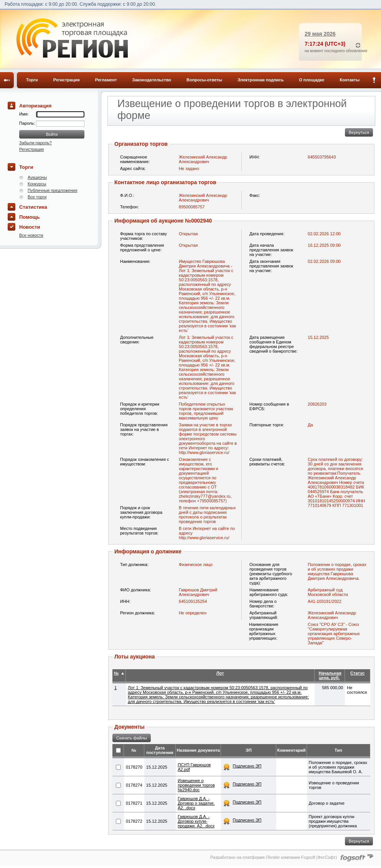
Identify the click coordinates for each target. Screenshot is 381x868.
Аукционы (37, 177)
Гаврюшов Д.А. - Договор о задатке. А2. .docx (196, 803)
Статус (357, 673)
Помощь (29, 217)
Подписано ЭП (247, 766)
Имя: (24, 114)
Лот (220, 673)
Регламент (106, 80)
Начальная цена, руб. (330, 675)
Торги (32, 80)
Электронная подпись (261, 80)
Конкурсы (37, 184)
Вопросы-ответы (204, 80)
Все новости (31, 235)
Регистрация (67, 80)
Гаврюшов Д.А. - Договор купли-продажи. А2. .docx (196, 821)
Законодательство (152, 80)
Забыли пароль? (35, 143)
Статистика (33, 207)
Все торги (37, 197)
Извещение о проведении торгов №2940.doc (196, 785)
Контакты (350, 80)
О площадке (312, 80)
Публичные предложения (52, 190)
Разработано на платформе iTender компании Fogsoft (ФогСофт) (274, 857)
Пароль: (28, 123)
